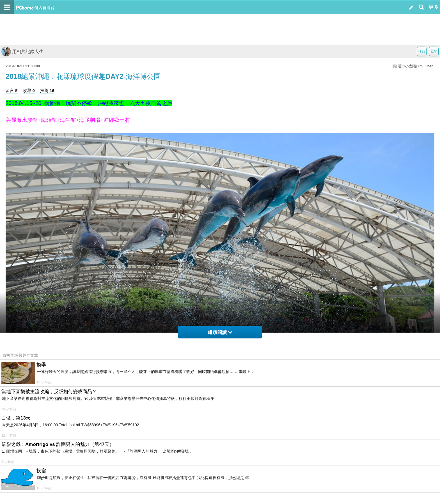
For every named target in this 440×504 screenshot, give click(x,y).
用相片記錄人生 (22, 51)
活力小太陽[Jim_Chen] (416, 66)
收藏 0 (29, 91)
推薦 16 (47, 91)
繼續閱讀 (220, 332)
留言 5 (12, 91)
